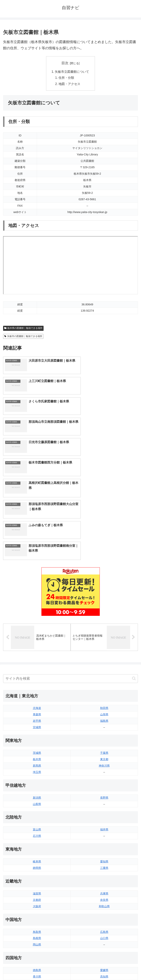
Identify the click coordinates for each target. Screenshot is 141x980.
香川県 (37, 877)
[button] (134, 579)
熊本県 (37, 922)
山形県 (104, 615)
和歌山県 (104, 807)
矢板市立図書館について (72, 72)
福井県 (104, 730)
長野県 (104, 698)
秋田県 (104, 609)
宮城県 (37, 628)
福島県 (104, 622)
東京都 (104, 660)
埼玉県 (37, 673)
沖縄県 (104, 922)
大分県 (104, 903)
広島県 (104, 833)
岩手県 (37, 622)
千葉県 (104, 654)
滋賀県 (37, 794)
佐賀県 (37, 909)
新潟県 (37, 698)
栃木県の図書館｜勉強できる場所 (23, 329)
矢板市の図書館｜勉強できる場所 (23, 337)
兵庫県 (104, 794)
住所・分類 (67, 78)
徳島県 (37, 871)
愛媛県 (104, 871)
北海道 (37, 609)
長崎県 (37, 916)
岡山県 (37, 845)
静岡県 (37, 769)
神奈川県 (104, 666)
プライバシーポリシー (105, 968)
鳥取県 (37, 833)
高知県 (104, 877)
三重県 (104, 769)
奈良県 (104, 801)
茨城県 (37, 654)
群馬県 (37, 666)
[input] (70, 579)
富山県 (37, 730)
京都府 (37, 801)
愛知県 (104, 762)
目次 (65, 63)
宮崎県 (104, 909)
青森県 (37, 615)
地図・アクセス (70, 84)
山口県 (104, 839)
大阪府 (37, 807)
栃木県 (37, 660)
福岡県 (37, 903)
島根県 (37, 839)
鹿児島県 (104, 916)
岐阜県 (37, 762)
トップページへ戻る (36, 968)
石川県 (37, 737)
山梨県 (37, 705)
